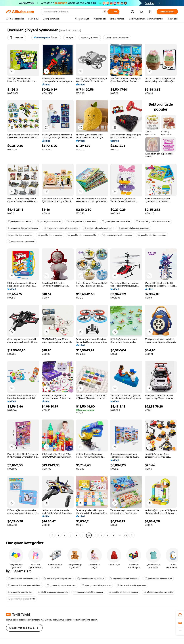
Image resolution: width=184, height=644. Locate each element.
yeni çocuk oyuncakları (19, 221)
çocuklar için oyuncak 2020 (22, 599)
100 (126, 535)
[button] (104, 12)
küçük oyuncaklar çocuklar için (53, 592)
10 (114, 535)
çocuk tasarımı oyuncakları (21, 242)
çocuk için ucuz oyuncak (49, 221)
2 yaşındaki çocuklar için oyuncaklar (153, 221)
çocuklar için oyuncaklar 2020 (61, 585)
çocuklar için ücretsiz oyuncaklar (133, 228)
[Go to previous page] (52, 535)
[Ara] (113, 12)
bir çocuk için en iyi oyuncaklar (131, 585)
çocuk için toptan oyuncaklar (116, 221)
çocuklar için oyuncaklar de (158, 579)
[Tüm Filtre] (17, 38)
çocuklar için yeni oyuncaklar (98, 228)
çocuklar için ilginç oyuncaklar (123, 592)
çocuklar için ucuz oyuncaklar (82, 235)
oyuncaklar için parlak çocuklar (23, 228)
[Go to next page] (132, 535)
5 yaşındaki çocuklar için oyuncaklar (61, 228)
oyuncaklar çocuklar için (20, 592)
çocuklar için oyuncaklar (20, 235)
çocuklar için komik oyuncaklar (117, 235)
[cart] (142, 12)
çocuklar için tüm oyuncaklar (152, 235)
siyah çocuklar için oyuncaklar (96, 585)
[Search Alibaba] (72, 12)
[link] (180, 615)
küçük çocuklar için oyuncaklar (81, 221)
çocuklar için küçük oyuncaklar (88, 592)
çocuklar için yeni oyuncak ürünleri (25, 585)
